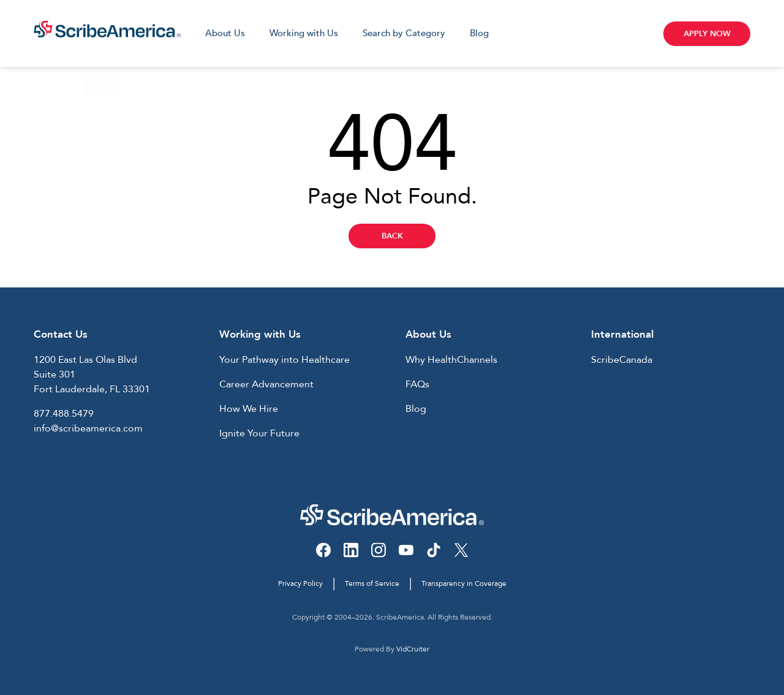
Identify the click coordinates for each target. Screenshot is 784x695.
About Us (225, 33)
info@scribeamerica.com (88, 428)
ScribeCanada (622, 360)
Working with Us (304, 33)
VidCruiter (413, 649)
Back (392, 236)
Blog (479, 33)
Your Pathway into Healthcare (285, 360)
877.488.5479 (64, 414)
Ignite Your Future (259, 433)
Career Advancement (266, 384)
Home (47, 86)
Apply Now (707, 34)
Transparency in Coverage (464, 583)
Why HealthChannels (451, 360)
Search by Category (404, 33)
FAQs (417, 384)
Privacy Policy (300, 583)
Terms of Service (372, 583)
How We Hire (249, 409)
